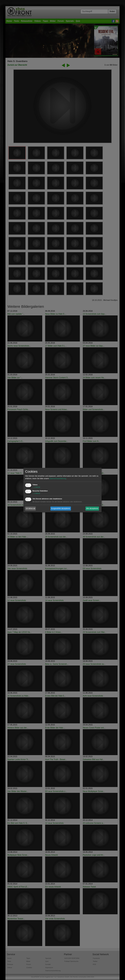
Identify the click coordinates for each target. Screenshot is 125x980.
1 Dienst (36, 487)
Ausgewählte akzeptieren (61, 508)
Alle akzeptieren (92, 508)
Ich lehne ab (31, 508)
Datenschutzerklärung (58, 478)
